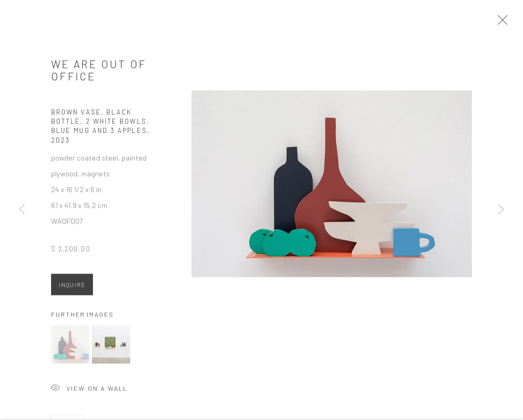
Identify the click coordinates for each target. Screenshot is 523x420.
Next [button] (501, 210)
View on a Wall (89, 393)
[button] (70, 348)
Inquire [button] (72, 289)
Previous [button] (22, 210)
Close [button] (506, 23)
